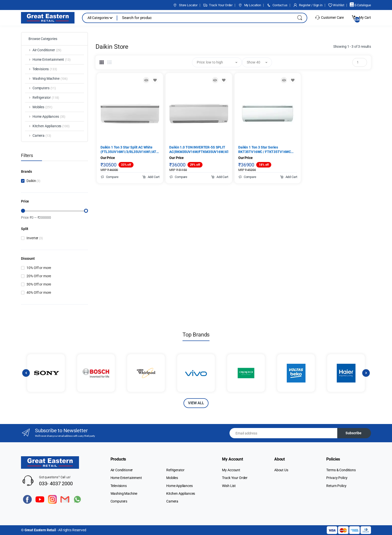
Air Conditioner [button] (47, 50)
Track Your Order (218, 5)
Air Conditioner (122, 470)
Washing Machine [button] (50, 79)
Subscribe (353, 433)
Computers (119, 501)
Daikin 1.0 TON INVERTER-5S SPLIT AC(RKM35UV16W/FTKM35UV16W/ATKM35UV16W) (199, 149)
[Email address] (283, 433)
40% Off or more (39, 292)
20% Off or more (39, 276)
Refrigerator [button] (46, 98)
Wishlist (336, 5)
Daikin (33, 181)
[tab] (102, 62)
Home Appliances (179, 486)
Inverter (34, 238)
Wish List (229, 486)
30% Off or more (39, 284)
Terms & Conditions (341, 470)
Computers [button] (44, 88)
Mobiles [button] (42, 107)
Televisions (119, 486)
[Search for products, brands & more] (203, 18)
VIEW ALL (196, 403)
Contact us (277, 5)
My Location (249, 5)
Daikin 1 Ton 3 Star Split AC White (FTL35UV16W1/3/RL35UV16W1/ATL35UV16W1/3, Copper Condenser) (130, 150)
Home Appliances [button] (49, 117)
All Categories (100, 18)
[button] (217, 62)
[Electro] (48, 18)
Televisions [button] (45, 69)
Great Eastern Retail (40, 530)
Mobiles (172, 478)
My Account (231, 470)
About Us (281, 470)
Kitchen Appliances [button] (51, 126)
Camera (172, 501)
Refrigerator (175, 470)
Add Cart (151, 177)
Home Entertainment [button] (51, 60)
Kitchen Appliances (181, 493)
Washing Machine (124, 493)
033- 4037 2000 (56, 483)
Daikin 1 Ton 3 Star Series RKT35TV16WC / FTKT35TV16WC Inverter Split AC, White (265, 150)
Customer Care (329, 17)
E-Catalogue (360, 5)
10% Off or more (39, 268)
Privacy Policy (337, 478)
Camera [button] (42, 136)
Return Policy (336, 486)
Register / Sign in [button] (308, 5)
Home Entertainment (126, 478)
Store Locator (185, 5)
